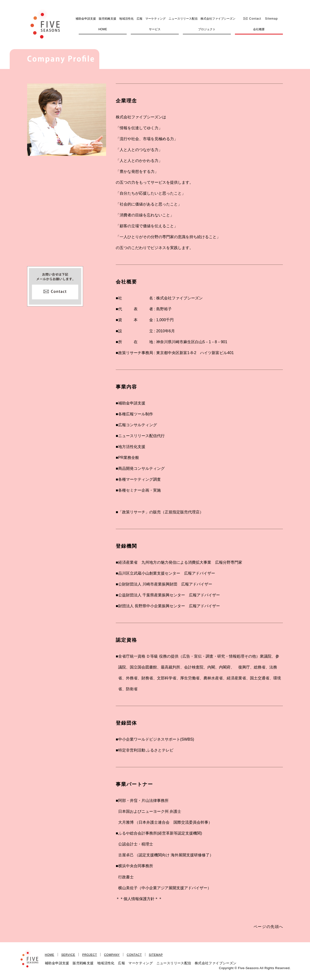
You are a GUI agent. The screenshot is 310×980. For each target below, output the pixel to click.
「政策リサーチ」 (134, 512)
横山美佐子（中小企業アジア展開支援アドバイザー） (165, 888)
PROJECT (89, 955)
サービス (155, 29)
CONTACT (134, 955)
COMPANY (112, 955)
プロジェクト (207, 29)
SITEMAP (156, 955)
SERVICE (68, 955)
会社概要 (259, 29)
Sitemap (271, 19)
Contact (255, 19)
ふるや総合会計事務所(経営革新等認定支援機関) (160, 833)
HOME (103, 29)
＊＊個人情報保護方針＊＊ (139, 899)
